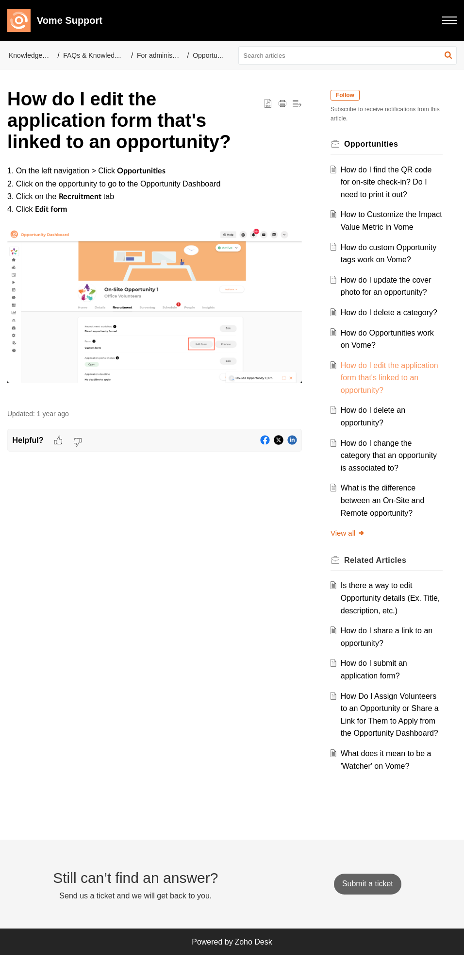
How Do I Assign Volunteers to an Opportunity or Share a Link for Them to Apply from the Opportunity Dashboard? (391, 733)
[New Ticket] (368, 909)
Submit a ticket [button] (368, 909)
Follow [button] (348, 95)
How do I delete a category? (391, 325)
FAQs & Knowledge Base (101, 55)
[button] (449, 20)
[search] (348, 55)
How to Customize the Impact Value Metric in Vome (381, 227)
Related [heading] (378, 572)
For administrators (164, 55)
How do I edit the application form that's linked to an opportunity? (385, 390)
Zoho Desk (253, 967)
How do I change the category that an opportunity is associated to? (391, 468)
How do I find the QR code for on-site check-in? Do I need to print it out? (389, 182)
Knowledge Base (34, 55)
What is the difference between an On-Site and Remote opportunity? (385, 513)
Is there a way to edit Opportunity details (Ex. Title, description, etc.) (383, 610)
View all (350, 546)
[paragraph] (155, 282)
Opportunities (213, 55)
